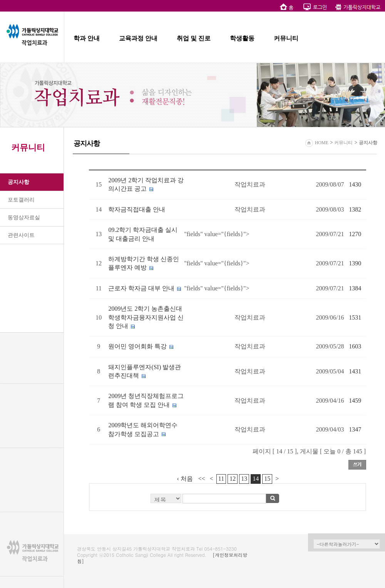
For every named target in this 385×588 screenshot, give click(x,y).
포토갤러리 (21, 200)
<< (202, 479)
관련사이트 (21, 235)
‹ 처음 (185, 479)
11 (221, 479)
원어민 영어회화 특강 (137, 346)
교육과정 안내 (138, 38)
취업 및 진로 (194, 38)
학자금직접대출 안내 (137, 209)
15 (267, 479)
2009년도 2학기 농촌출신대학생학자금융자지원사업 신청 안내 (146, 317)
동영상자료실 (24, 217)
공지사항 (18, 182)
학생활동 (242, 38)
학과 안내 (87, 38)
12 (233, 479)
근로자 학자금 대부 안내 (141, 288)
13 (244, 479)
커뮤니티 (286, 38)
